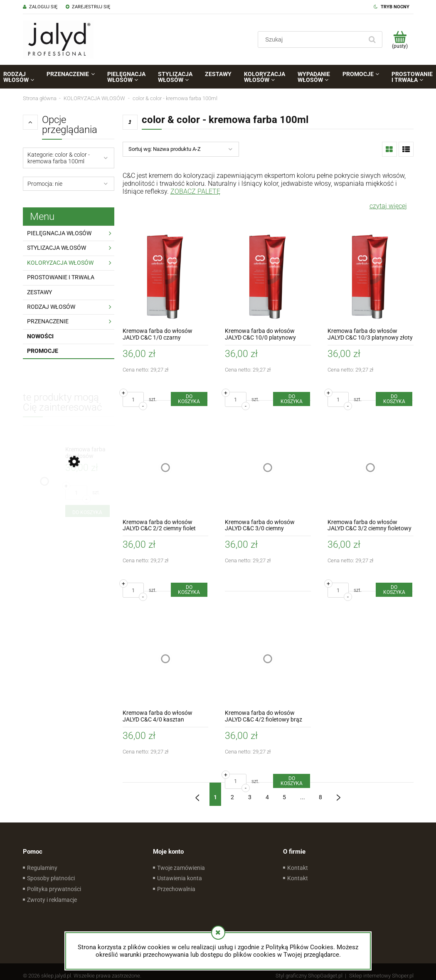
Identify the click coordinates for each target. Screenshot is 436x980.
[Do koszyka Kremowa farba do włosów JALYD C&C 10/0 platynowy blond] (291, 399)
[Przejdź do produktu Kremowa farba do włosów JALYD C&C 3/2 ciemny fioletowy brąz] (371, 468)
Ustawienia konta (180, 878)
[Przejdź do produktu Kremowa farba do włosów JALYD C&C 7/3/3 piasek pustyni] (87, 453)
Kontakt (298, 868)
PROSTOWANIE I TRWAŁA (61, 277)
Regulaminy (42, 868)
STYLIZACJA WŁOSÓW (57, 248)
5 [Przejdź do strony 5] (284, 797)
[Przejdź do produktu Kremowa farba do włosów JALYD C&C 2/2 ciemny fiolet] (166, 468)
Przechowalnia (176, 889)
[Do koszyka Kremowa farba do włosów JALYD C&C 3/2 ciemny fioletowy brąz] (394, 590)
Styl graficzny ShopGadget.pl (309, 976)
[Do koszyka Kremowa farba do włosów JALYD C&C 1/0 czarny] (189, 399)
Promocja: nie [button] (45, 184)
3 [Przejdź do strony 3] (250, 797)
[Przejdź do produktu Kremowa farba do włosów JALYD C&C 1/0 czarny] (166, 277)
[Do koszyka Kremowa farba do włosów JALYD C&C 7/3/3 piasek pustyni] (87, 512)
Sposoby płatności (51, 878)
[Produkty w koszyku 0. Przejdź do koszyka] (400, 39)
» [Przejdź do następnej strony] (338, 794)
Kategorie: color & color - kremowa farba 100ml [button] (59, 158)
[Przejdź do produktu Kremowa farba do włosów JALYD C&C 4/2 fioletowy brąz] (268, 659)
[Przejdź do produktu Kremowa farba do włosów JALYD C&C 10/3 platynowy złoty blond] (371, 277)
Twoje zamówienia (181, 868)
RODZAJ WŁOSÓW (51, 307)
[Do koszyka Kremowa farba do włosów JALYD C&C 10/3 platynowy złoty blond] (394, 399)
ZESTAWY (39, 292)
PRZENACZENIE (48, 321)
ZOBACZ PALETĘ (195, 191)
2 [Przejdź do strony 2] (232, 797)
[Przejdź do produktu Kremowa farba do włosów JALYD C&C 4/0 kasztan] (166, 659)
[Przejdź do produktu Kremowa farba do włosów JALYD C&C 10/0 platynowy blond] (268, 277)
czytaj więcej (388, 206)
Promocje (43, 351)
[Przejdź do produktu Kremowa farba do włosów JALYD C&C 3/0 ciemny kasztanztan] (268, 468)
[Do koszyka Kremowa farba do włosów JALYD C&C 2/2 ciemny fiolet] (189, 590)
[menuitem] (70, 74)
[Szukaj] (372, 39)
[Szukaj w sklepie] (312, 39)
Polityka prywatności (54, 889)
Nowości (40, 336)
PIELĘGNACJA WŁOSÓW (59, 233)
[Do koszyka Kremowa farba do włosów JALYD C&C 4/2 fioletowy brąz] (291, 781)
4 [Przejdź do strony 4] (267, 797)
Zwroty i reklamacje (52, 900)
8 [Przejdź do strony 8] (320, 797)
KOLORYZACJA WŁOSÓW (60, 263)
